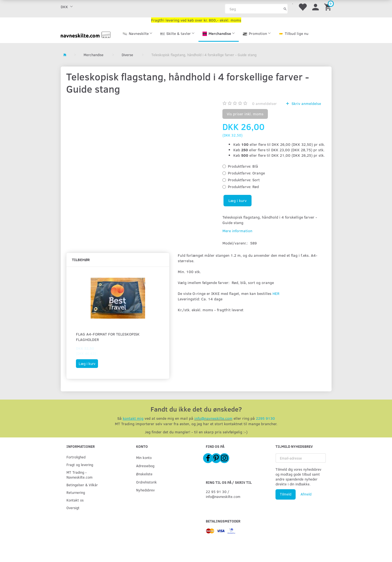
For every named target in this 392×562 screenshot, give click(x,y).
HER (276, 293)
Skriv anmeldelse (306, 103)
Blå (243, 166)
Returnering (76, 492)
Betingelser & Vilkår (82, 485)
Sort (244, 180)
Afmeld (306, 494)
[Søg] (285, 9)
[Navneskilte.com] (86, 34)
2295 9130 (265, 418)
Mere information (237, 231)
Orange (246, 173)
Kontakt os (75, 500)
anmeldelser (264, 103)
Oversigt (73, 508)
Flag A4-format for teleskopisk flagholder (108, 337)
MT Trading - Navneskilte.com (79, 475)
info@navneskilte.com (213, 418)
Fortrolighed (76, 457)
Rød (243, 187)
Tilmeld (286, 494)
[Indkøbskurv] (329, 7)
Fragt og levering (80, 465)
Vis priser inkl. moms (245, 114)
